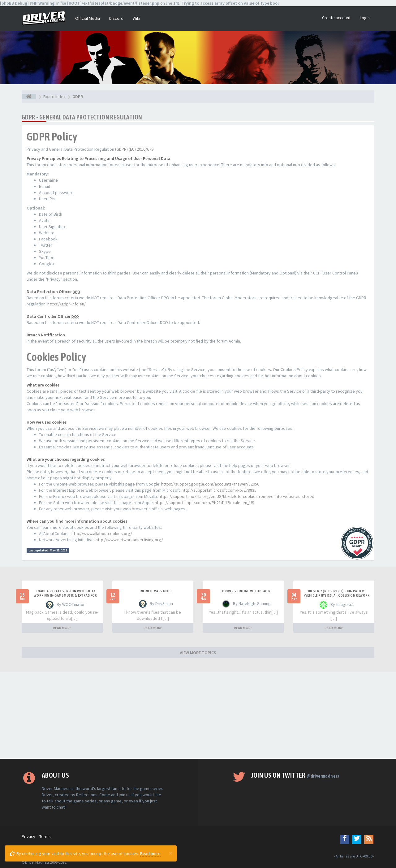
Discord (116, 18)
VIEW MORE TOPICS (198, 653)
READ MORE (62, 628)
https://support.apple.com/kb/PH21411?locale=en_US (204, 503)
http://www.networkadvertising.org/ (129, 540)
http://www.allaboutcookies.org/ (102, 533)
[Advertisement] (198, 715)
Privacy (28, 836)
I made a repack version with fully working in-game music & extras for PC (65, 595)
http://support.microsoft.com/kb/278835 (219, 490)
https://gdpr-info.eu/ (67, 304)
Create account (336, 18)
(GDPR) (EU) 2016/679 (134, 149)
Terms (45, 836)
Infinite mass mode (156, 591)
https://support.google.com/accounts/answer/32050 (210, 484)
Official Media (88, 18)
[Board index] (29, 97)
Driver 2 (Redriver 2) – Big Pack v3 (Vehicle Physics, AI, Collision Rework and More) (337, 595)
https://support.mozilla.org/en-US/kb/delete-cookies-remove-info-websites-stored (237, 496)
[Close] (170, 853)
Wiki (136, 18)
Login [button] (365, 18)
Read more (150, 853)
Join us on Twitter (295, 775)
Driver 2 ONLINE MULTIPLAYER (246, 591)
